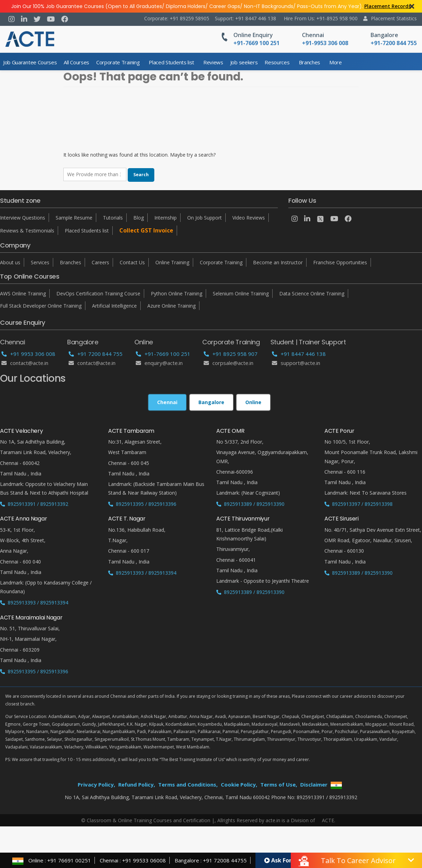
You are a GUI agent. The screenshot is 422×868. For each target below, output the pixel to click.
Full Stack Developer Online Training (41, 306)
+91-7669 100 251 (163, 354)
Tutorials (113, 218)
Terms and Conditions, (188, 784)
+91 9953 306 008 (28, 354)
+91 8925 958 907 (231, 354)
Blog (139, 218)
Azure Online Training (171, 306)
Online (253, 402)
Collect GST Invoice (146, 230)
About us (10, 262)
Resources (277, 62)
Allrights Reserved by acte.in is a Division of (267, 820)
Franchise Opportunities (340, 262)
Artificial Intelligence (114, 306)
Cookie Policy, (239, 784)
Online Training (172, 262)
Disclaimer (314, 784)
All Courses (76, 62)
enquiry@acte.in (159, 363)
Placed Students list (171, 62)
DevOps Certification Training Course (98, 293)
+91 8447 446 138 (299, 354)
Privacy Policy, (96, 784)
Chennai (313, 35)
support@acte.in (296, 363)
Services (40, 262)
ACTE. (329, 820)
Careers (100, 262)
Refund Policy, (137, 784)
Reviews (213, 62)
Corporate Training (118, 62)
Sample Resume (74, 218)
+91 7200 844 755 (96, 354)
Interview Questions (23, 218)
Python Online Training (177, 293)
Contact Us (132, 262)
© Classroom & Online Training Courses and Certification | (148, 820)
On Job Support (205, 218)
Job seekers (244, 62)
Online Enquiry (253, 35)
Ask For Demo (287, 860)
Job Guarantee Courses (30, 62)
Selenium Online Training (241, 293)
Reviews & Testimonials (27, 231)
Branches (310, 62)
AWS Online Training (23, 293)
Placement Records (388, 6)
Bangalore (384, 35)
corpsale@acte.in (228, 363)
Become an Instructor (278, 262)
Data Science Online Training (312, 293)
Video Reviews (249, 218)
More (336, 62)
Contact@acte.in (25, 363)
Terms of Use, (279, 784)
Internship (166, 218)
